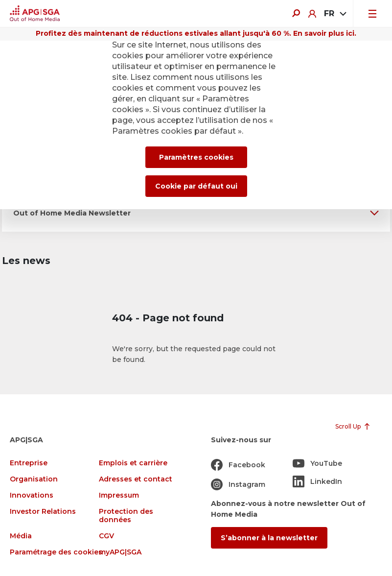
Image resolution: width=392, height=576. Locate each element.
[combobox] (334, 14)
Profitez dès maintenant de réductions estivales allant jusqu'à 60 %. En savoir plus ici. (196, 33)
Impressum (119, 495)
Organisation (34, 479)
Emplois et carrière (133, 463)
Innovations (32, 495)
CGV (106, 536)
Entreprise (29, 463)
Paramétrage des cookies (56, 552)
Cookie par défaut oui (196, 186)
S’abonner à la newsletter (269, 538)
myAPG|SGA (120, 552)
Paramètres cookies (196, 157)
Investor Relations (43, 512)
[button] (196, 212)
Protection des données (126, 516)
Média (21, 536)
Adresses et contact (136, 479)
